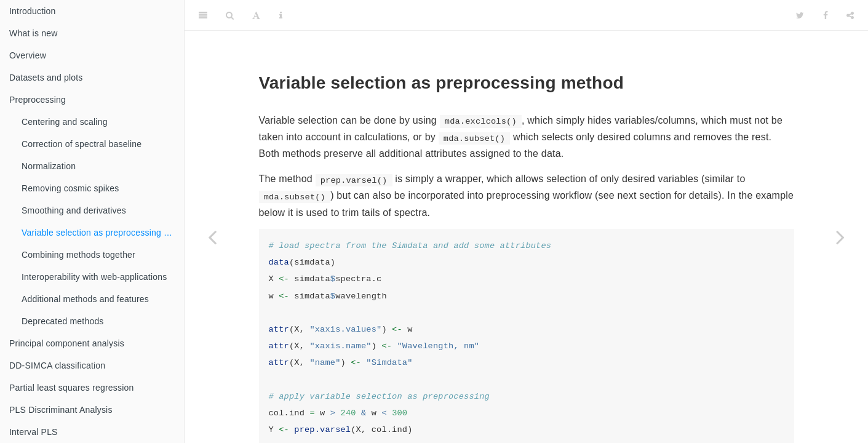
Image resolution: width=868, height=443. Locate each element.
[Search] (230, 15)
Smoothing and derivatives (74, 210)
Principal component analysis (67, 343)
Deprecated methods (63, 321)
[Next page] (840, 237)
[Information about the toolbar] (281, 15)
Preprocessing (38, 100)
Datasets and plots (46, 78)
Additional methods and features (85, 299)
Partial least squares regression (72, 388)
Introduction (33, 11)
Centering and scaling (65, 122)
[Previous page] (212, 237)
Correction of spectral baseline (82, 144)
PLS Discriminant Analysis (61, 410)
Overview (28, 55)
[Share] (850, 15)
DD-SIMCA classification (57, 365)
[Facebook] (826, 15)
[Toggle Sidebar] (203, 15)
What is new (33, 33)
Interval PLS (34, 432)
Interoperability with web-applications (94, 277)
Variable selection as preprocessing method (103, 233)
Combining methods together (78, 255)
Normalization (49, 166)
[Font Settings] (256, 15)
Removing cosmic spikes (70, 188)
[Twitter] (800, 15)
